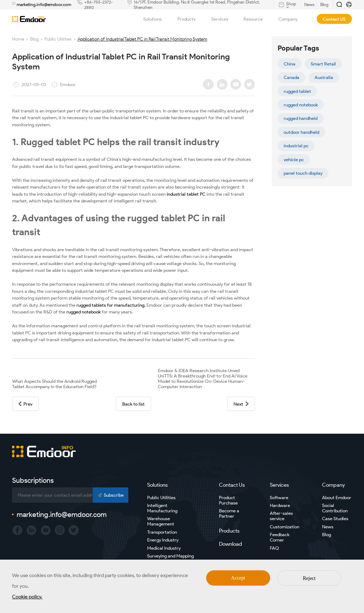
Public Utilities (58, 39)
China (290, 64)
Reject (309, 578)
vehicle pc (294, 160)
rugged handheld (301, 118)
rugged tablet (297, 91)
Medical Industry (164, 548)
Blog (34, 39)
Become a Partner (229, 513)
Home (18, 39)
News (328, 527)
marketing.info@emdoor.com (44, 4)
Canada (291, 77)
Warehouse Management (161, 521)
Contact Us (232, 485)
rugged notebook (301, 105)
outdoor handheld (301, 132)
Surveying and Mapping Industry (170, 559)
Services (223, 19)
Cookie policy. (27, 597)
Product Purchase (228, 500)
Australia (324, 77)
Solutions (156, 19)
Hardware (280, 505)
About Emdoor (337, 498)
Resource (257, 19)
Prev (25, 404)
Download (231, 544)
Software (279, 498)
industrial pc (296, 146)
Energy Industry (163, 540)
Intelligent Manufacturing (162, 508)
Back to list (133, 404)
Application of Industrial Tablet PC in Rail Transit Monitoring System (142, 39)
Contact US (334, 19)
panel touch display (303, 173)
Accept (238, 578)
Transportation (162, 532)
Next (241, 404)
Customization (285, 527)
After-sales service (281, 516)
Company (292, 19)
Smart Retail (323, 64)
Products (190, 19)
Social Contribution (335, 508)
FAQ (274, 548)
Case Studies (335, 519)
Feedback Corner (280, 537)
